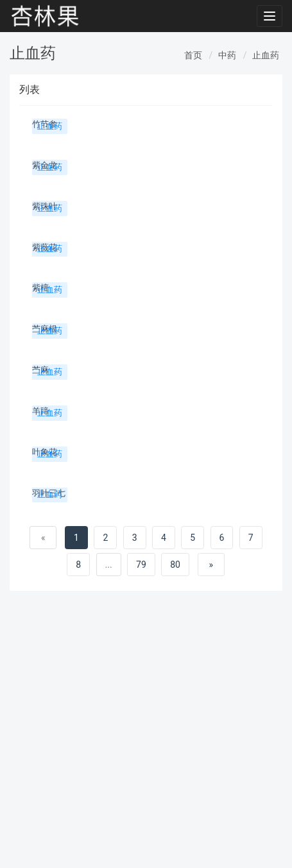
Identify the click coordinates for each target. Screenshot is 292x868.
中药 (227, 55)
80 (175, 565)
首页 (193, 55)
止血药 (266, 55)
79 (141, 565)
